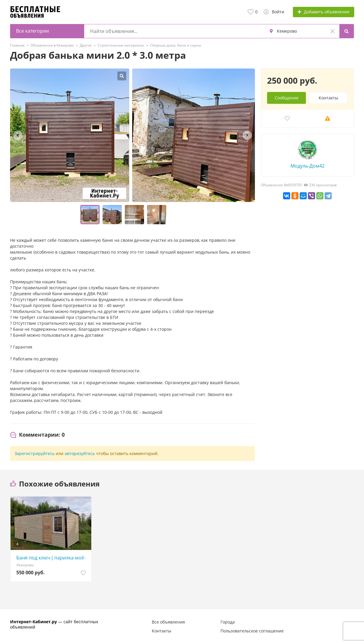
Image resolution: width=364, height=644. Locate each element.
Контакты (328, 98)
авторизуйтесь (80, 453)
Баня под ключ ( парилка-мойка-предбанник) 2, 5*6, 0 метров (52, 558)
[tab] (37, 435)
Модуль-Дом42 (308, 166)
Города (228, 622)
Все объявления (168, 622)
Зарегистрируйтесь (35, 453)
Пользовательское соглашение (252, 631)
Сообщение (287, 98)
